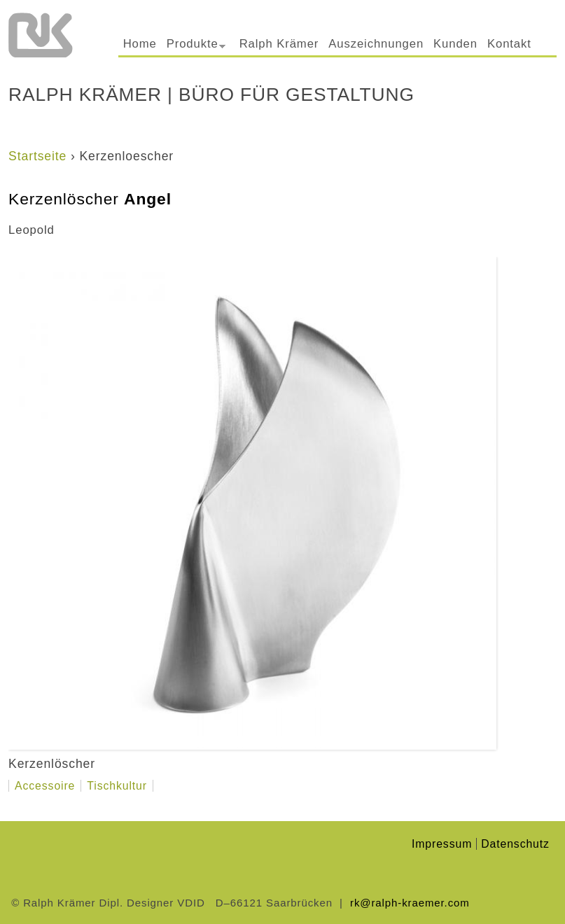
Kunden (455, 44)
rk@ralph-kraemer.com (410, 903)
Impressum (442, 844)
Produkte (194, 46)
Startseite (37, 156)
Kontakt (509, 44)
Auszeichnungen (376, 44)
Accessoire (45, 786)
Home (140, 44)
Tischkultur (117, 786)
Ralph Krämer (279, 44)
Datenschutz (515, 844)
